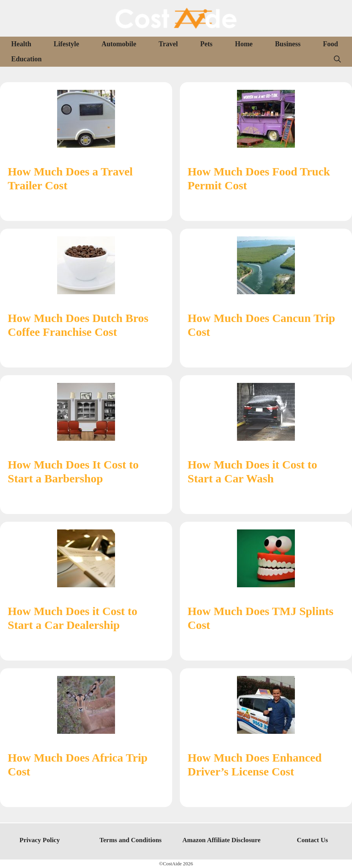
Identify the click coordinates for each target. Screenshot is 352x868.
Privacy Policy (40, 840)
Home (244, 44)
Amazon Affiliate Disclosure (221, 840)
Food (331, 44)
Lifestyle (66, 44)
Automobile (119, 44)
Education (26, 59)
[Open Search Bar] (337, 59)
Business (288, 44)
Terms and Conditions (131, 840)
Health (21, 44)
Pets (206, 44)
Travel (168, 44)
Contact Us (312, 840)
